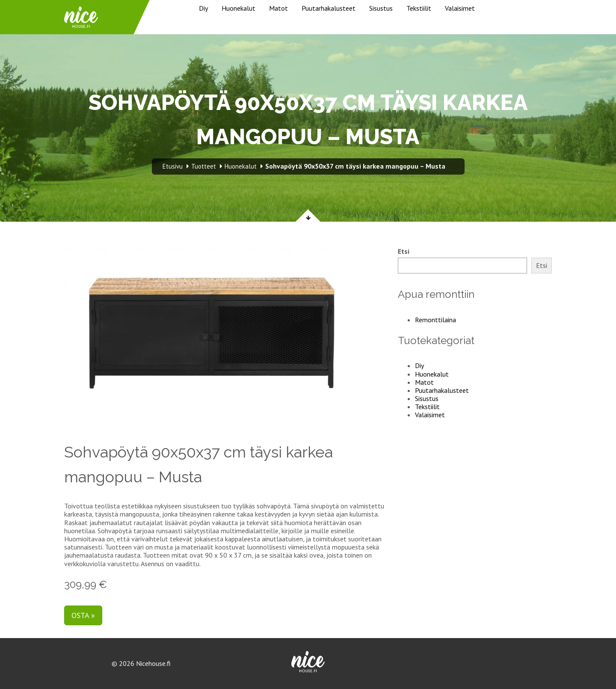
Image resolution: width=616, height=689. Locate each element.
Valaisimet (460, 8)
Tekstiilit (419, 8)
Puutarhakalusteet (329, 8)
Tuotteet (204, 166)
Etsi (404, 251)
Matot (278, 8)
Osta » (83, 615)
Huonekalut (238, 8)
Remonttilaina (435, 320)
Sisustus (381, 8)
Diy (203, 8)
